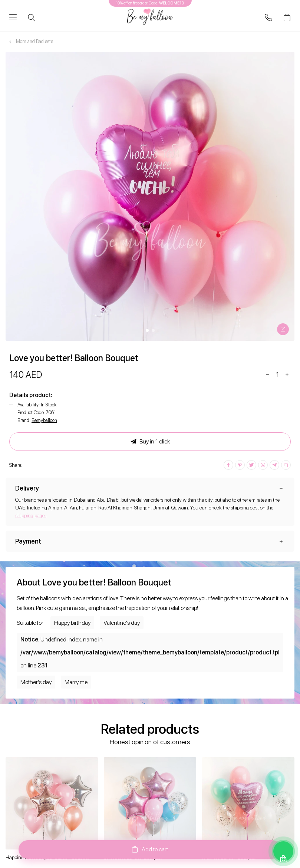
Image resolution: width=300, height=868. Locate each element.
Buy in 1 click (150, 442)
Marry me (76, 682)
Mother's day (36, 682)
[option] (150, 196)
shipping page (30, 515)
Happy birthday (72, 623)
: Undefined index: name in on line (150, 652)
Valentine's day (122, 623)
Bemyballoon (44, 420)
